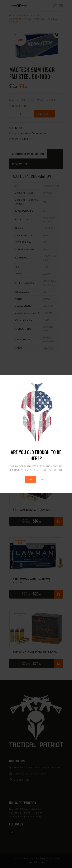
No (42, 479)
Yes (30, 479)
